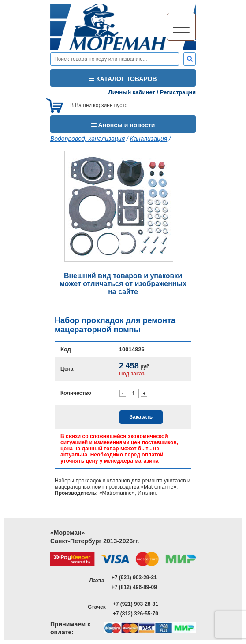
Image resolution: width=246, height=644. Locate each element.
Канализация (149, 139)
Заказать (141, 417)
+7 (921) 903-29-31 (134, 578)
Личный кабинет (132, 92)
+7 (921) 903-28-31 (136, 604)
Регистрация (178, 92)
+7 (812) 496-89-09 (134, 587)
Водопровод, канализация (88, 139)
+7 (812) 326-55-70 (136, 614)
